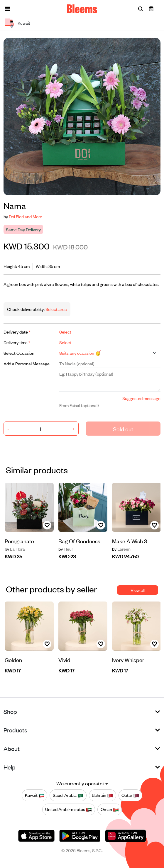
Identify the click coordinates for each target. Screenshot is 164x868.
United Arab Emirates (69, 809)
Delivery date (17, 332)
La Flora (15, 549)
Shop (10, 711)
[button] (8, 9)
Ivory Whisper (128, 660)
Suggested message (141, 398)
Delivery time (17, 342)
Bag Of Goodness (79, 541)
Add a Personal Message (27, 363)
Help (10, 767)
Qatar (130, 795)
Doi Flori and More (26, 216)
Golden (13, 660)
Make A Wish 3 (130, 541)
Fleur (66, 549)
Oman (110, 809)
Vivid (64, 660)
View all (138, 590)
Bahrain (102, 795)
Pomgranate (19, 541)
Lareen (121, 549)
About (12, 748)
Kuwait (35, 795)
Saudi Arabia (68, 795)
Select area (56, 309)
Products (15, 730)
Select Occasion (19, 353)
